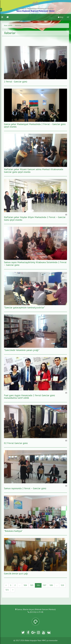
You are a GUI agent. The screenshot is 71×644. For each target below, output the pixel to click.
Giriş (61, 17)
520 (62, 585)
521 (7, 590)
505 (32, 585)
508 (51, 585)
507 (45, 585)
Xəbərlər (18, 26)
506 (38, 585)
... (20, 585)
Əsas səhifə (8, 26)
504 (25, 585)
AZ (68, 17)
